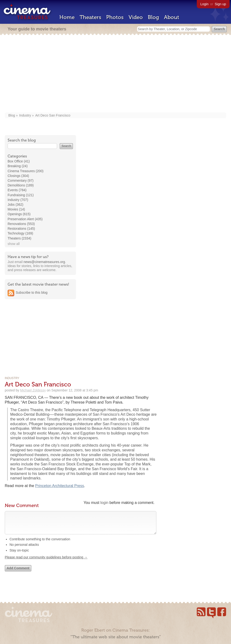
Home (67, 17)
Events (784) (17, 190)
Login (204, 4)
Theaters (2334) (19, 238)
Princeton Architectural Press (60, 486)
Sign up (220, 4)
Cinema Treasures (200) (26, 171)
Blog (153, 17)
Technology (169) (20, 233)
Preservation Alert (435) (25, 219)
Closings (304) (18, 176)
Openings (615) (19, 214)
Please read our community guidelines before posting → (46, 562)
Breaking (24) (18, 166)
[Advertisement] (115, 74)
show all (14, 244)
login (104, 503)
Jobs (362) (15, 205)
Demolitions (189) (21, 185)
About (172, 17)
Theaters (90, 17)
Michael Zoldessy (33, 390)
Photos (115, 17)
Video (136, 17)
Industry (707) (18, 200)
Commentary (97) (21, 181)
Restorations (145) (21, 229)
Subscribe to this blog (32, 293)
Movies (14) (16, 209)
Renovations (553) (21, 224)
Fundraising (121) (21, 195)
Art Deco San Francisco (53, 115)
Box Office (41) (19, 161)
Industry (25, 115)
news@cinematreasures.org (44, 262)
